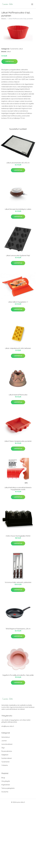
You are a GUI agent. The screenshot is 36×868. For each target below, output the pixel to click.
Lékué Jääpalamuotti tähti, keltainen (18, 348)
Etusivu (4, 19)
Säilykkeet (5, 755)
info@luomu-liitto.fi (8, 726)
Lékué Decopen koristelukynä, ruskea (18, 209)
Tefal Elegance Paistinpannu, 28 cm (18, 629)
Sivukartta (5, 792)
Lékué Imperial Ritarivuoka (18, 395)
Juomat (4, 741)
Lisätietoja (10, 61)
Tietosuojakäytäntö (8, 788)
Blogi (3, 778)
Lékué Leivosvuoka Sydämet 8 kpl (18, 255)
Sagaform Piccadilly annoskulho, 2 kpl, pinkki (18, 675)
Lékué (21, 49)
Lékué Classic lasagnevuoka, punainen (18, 441)
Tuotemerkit (14, 49)
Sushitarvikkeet (7, 758)
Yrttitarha (5, 765)
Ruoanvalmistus (7, 751)
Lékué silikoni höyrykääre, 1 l (18, 302)
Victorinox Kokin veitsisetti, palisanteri (18, 582)
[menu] (32, 4)
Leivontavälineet (7, 744)
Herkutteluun (6, 737)
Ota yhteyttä (6, 781)
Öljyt (3, 748)
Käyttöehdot (6, 785)
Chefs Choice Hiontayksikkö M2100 (18, 536)
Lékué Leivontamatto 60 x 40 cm (18, 163)
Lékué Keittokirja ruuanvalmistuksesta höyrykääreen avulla (18, 488)
